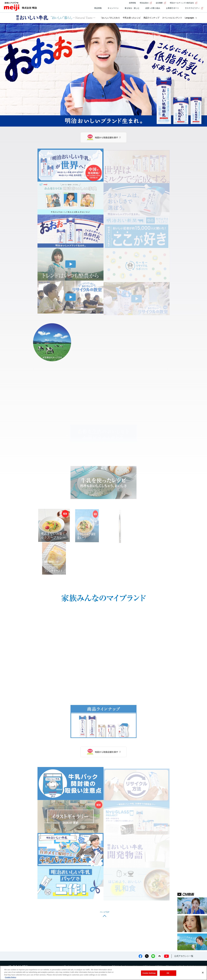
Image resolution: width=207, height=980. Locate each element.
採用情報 (132, 3)
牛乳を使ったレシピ (132, 18)
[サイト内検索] (201, 3)
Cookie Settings (149, 973)
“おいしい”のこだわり (110, 18)
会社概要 (161, 3)
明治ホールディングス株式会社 (184, 3)
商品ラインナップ (151, 18)
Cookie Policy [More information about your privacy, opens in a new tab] (10, 977)
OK (168, 973)
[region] (103, 973)
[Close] (203, 973)
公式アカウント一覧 (184, 956)
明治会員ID (146, 3)
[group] (103, 75)
